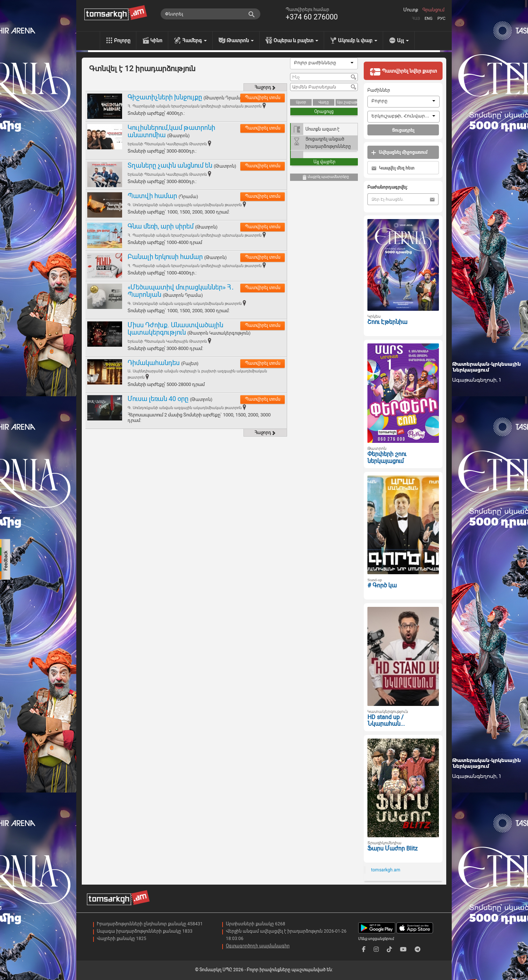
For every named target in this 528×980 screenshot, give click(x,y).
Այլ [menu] (403, 40)
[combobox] (324, 63)
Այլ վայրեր (324, 162)
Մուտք (411, 10)
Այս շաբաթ (347, 102)
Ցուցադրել (403, 130)
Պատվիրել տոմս (263, 98)
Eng (429, 19)
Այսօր (301, 102)
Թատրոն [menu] (240, 40)
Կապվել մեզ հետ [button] (393, 168)
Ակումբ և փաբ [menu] (358, 40)
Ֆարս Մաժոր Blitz (393, 848)
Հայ (416, 19)
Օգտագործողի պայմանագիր (258, 946)
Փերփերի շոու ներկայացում (387, 458)
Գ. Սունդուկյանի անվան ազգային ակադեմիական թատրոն (185, 205)
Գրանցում (433, 10)
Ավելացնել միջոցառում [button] (399, 152)
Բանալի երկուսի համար (165, 257)
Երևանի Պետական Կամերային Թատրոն (167, 144)
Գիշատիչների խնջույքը (165, 97)
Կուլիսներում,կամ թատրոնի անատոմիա (171, 131)
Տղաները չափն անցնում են (170, 165)
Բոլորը (122, 40)
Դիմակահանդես (154, 363)
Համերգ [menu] (195, 40)
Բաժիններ (379, 90)
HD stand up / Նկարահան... (386, 721)
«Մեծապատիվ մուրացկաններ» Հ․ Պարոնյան (181, 291)
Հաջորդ (265, 88)
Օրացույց (324, 112)
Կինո (156, 40)
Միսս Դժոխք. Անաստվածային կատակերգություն (175, 329)
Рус (441, 19)
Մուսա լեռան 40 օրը (158, 399)
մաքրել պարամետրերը (325, 177)
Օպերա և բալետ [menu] (296, 40)
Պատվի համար (152, 196)
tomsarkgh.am (386, 870)
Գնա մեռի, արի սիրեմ (161, 226)
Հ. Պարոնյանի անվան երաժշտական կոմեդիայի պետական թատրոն (195, 106)
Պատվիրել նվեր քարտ (403, 72)
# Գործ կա (382, 585)
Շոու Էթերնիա (387, 322)
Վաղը (324, 102)
